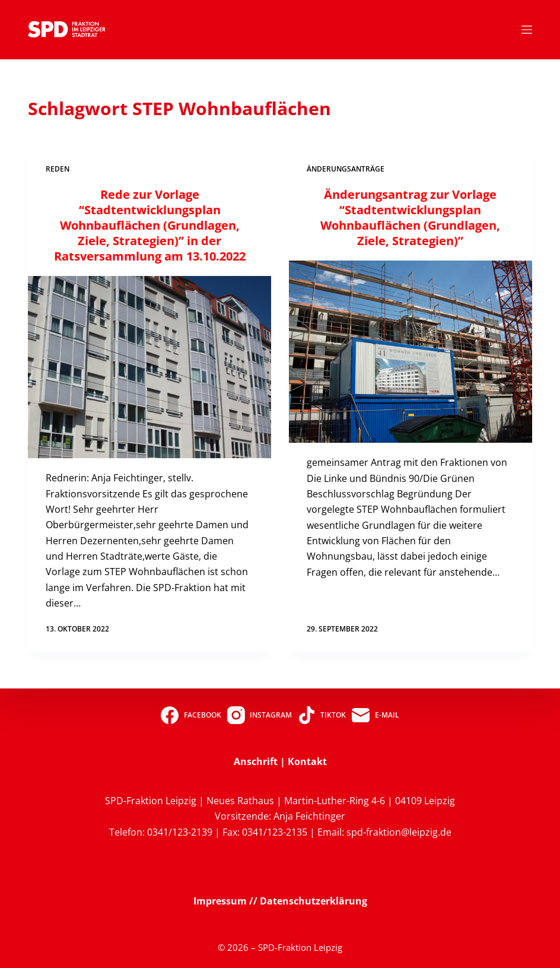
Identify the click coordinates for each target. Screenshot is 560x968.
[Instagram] (260, 715)
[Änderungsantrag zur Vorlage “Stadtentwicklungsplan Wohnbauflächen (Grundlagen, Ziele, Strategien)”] (411, 352)
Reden (58, 169)
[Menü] (527, 30)
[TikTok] (322, 715)
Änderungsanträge (346, 169)
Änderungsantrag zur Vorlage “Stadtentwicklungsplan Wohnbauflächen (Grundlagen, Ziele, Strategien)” (410, 218)
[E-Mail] (375, 715)
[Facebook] (191, 715)
